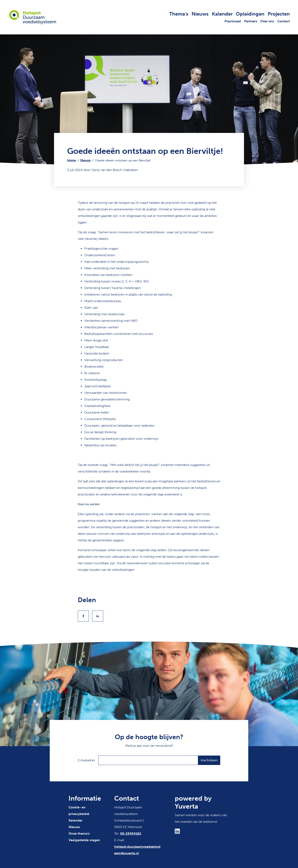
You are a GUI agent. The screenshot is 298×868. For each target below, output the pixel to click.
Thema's (179, 14)
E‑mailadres (86, 760)
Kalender (222, 14)
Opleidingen (250, 14)
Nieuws (200, 14)
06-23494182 (131, 833)
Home (71, 160)
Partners (251, 21)
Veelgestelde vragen (84, 840)
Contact (284, 21)
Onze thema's (79, 833)
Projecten (279, 14)
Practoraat (233, 21)
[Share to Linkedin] (98, 616)
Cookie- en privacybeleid (79, 811)
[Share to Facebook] (83, 616)
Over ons (267, 21)
